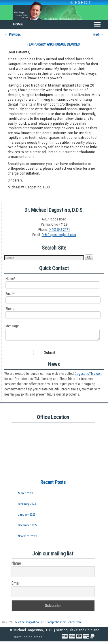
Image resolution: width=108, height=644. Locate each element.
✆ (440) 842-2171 (81, 3)
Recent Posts (53, 485)
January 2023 (26, 517)
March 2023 (25, 496)
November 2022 (27, 539)
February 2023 (27, 507)
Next (98, 35)
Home (18, 24)
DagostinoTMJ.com (88, 376)
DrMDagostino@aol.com (59, 235)
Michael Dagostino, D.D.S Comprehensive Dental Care (49, 625)
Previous (13, 35)
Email (16, 586)
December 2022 (28, 528)
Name (16, 566)
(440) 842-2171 (59, 230)
